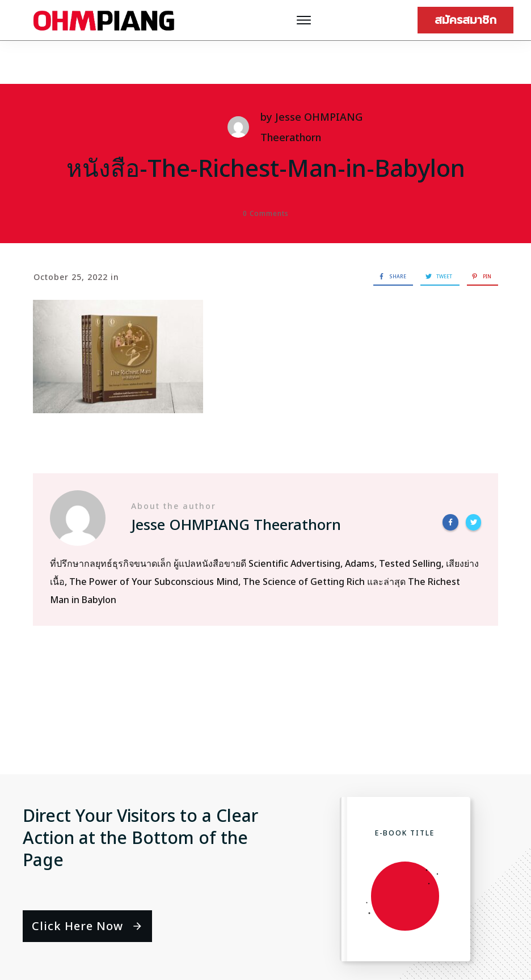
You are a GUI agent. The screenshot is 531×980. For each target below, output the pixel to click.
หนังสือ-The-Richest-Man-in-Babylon (266, 124)
